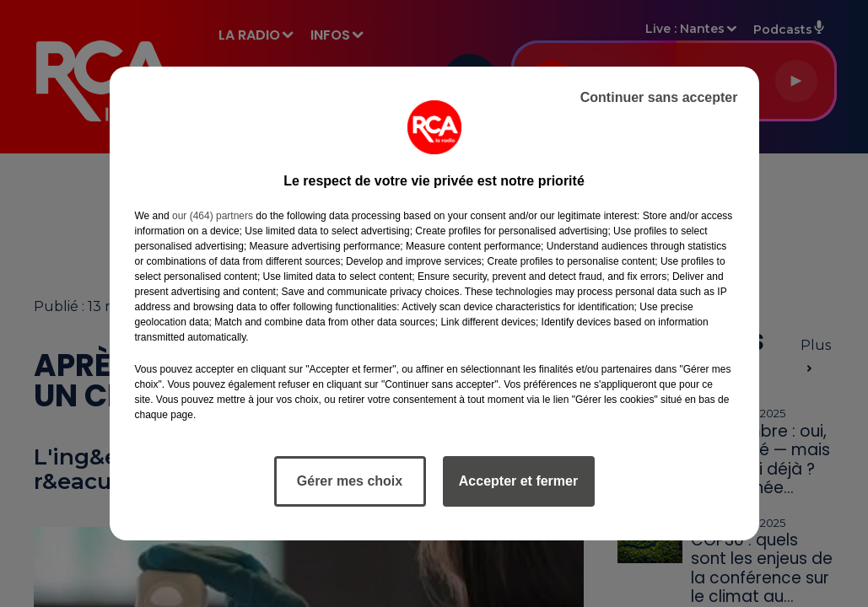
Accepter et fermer (518, 481)
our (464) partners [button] (213, 216)
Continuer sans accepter (659, 97)
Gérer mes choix (350, 481)
